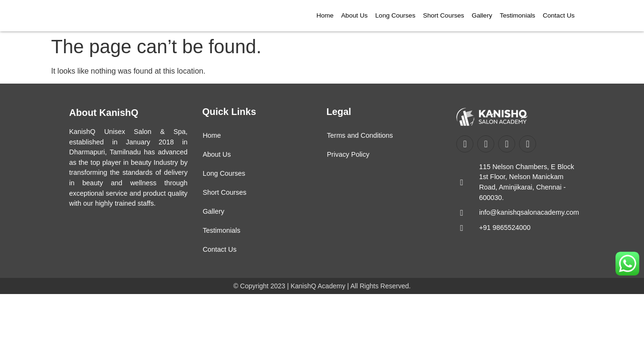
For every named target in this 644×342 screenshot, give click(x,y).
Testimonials (517, 15)
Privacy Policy (348, 154)
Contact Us (559, 15)
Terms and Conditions (360, 135)
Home (325, 15)
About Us (355, 15)
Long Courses (395, 15)
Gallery (482, 15)
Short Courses (444, 15)
